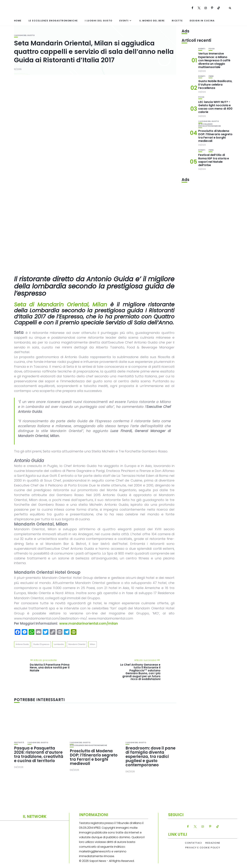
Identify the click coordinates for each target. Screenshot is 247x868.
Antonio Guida (22, 644)
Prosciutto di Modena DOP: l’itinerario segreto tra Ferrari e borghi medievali (94, 757)
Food (212, 49)
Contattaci (193, 843)
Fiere (211, 76)
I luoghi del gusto (99, 21)
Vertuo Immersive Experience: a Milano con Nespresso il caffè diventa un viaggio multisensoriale (214, 60)
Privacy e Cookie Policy (203, 848)
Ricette (177, 21)
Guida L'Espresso (41, 644)
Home (18, 21)
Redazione (213, 843)
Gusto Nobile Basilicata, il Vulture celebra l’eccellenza (215, 84)
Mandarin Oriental (77, 644)
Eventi (124, 21)
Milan (93, 644)
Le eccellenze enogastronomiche (53, 21)
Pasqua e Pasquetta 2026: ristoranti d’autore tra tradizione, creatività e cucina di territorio (39, 755)
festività (19, 743)
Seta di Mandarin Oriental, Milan (61, 304)
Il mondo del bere (152, 21)
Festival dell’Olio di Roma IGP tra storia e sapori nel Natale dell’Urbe (214, 160)
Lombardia (59, 644)
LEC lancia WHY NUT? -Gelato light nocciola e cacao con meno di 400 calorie (215, 107)
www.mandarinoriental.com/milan (89, 623)
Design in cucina (202, 21)
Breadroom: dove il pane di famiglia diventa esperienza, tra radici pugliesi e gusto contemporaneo (150, 757)
